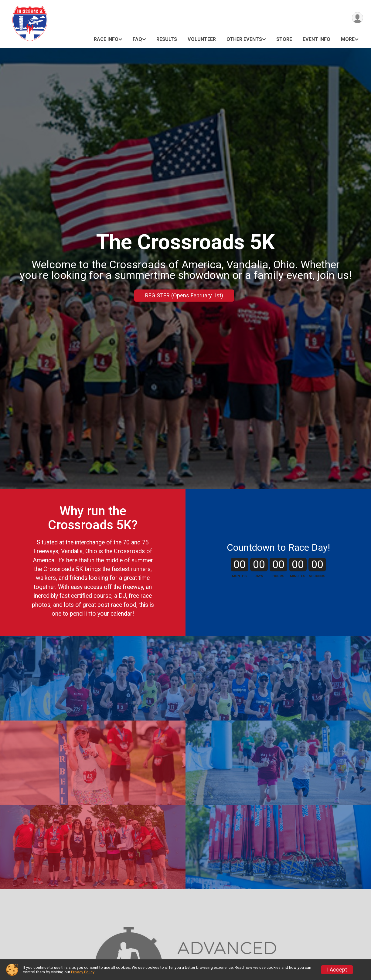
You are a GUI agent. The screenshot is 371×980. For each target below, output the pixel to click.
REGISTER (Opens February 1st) (184, 295)
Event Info (317, 39)
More (348, 39)
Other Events (244, 39)
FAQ (137, 39)
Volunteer (202, 39)
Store (284, 39)
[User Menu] (357, 18)
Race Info (106, 39)
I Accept (337, 970)
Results (167, 39)
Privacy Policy (83, 972)
